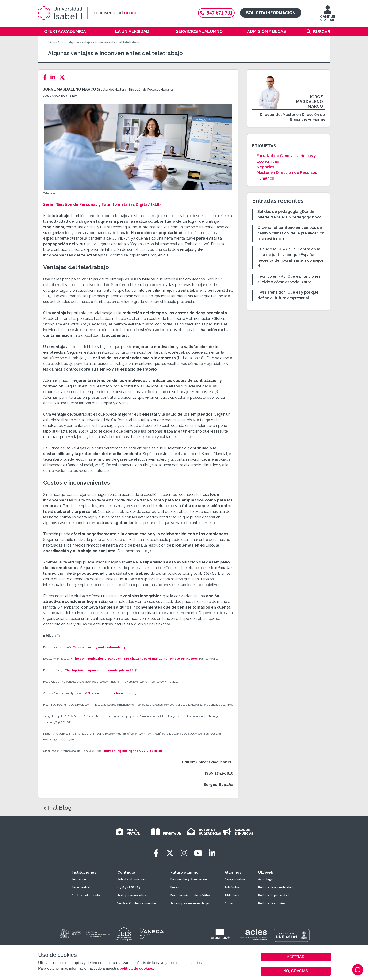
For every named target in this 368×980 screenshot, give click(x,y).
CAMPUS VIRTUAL (328, 16)
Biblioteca (232, 896)
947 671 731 (216, 13)
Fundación (79, 879)
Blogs (62, 42)
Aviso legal (266, 879)
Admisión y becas (266, 31)
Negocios (265, 167)
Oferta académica (65, 31)
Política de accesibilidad (275, 887)
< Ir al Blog (57, 808)
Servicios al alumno (199, 31)
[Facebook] (46, 77)
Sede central (81, 887)
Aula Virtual (233, 887)
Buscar (322, 32)
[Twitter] (63, 77)
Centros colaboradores (88, 896)
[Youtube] (198, 853)
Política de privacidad (273, 896)
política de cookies (136, 968)
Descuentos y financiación (189, 879)
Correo (229, 903)
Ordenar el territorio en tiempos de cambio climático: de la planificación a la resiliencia (291, 233)
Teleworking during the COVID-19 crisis (132, 751)
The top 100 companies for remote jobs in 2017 (100, 670)
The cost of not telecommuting (112, 693)
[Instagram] (184, 853)
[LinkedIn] (54, 77)
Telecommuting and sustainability (99, 647)
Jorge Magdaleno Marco (70, 89)
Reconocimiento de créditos (190, 896)
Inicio (52, 42)
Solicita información (271, 13)
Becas (175, 887)
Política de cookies (272, 903)
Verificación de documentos (137, 903)
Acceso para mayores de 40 (190, 903)
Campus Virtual (235, 879)
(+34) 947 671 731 (130, 887)
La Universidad (132, 31)
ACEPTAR (296, 957)
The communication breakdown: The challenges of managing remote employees (135, 659)
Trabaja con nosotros (132, 896)
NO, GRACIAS (296, 971)
